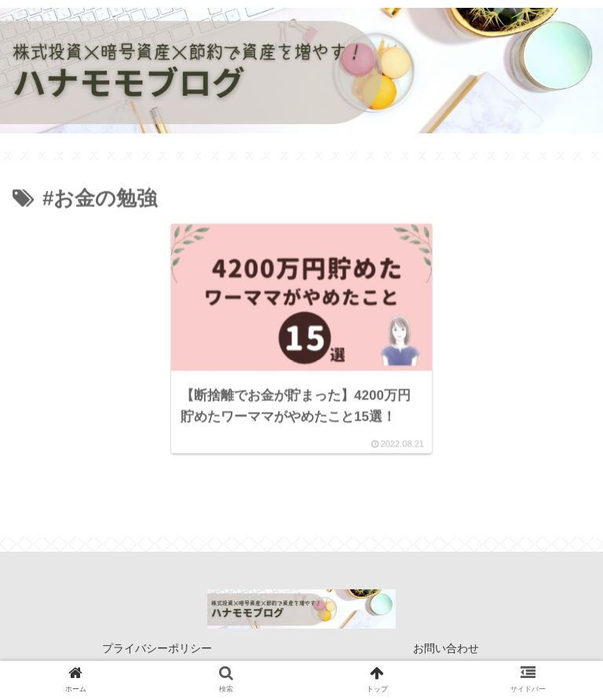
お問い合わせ (446, 650)
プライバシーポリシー (157, 650)
